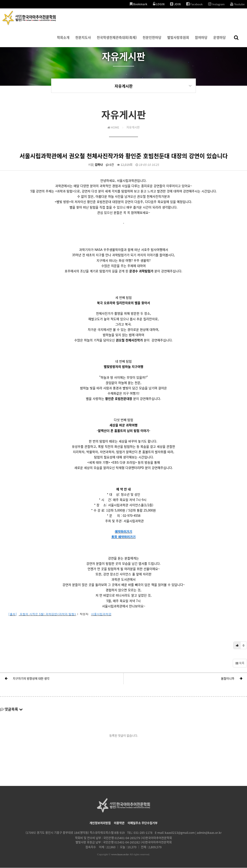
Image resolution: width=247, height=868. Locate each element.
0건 (110, 165)
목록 (240, 663)
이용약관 (119, 823)
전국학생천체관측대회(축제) (117, 41)
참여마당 (201, 41)
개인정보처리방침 (100, 823)
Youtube (237, 4)
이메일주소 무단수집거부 (143, 823)
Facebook (194, 4)
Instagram (216, 4)
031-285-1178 (143, 833)
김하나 (99, 165)
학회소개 (63, 41)
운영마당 (220, 41)
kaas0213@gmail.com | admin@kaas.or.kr (193, 833)
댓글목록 (11, 709)
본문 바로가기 (0, 0)
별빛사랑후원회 (178, 41)
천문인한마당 (152, 41)
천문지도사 (83, 41)
